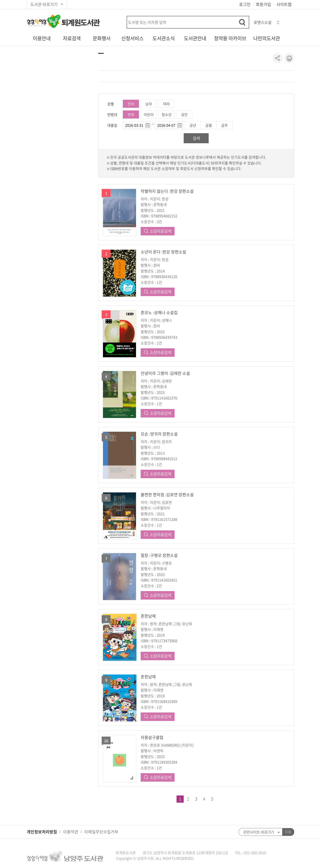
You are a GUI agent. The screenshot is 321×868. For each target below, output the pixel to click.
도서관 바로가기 (44, 4)
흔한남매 (148, 616)
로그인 (245, 4)
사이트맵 (284, 4)
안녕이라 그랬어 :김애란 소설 (165, 373)
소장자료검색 (160, 231)
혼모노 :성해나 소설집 (159, 313)
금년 (193, 125)
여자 (167, 104)
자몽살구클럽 (152, 737)
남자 (149, 104)
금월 (209, 125)
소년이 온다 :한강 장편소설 (163, 252)
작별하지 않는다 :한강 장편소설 (167, 191)
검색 (196, 138)
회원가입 (263, 4)
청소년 (167, 114)
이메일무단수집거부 (101, 832)
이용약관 (71, 832)
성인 (184, 114)
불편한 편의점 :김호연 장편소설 (167, 495)
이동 (288, 832)
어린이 (149, 114)
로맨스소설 (263, 22)
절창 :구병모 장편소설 (159, 555)
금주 (224, 125)
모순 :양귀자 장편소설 (159, 434)
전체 (131, 104)
